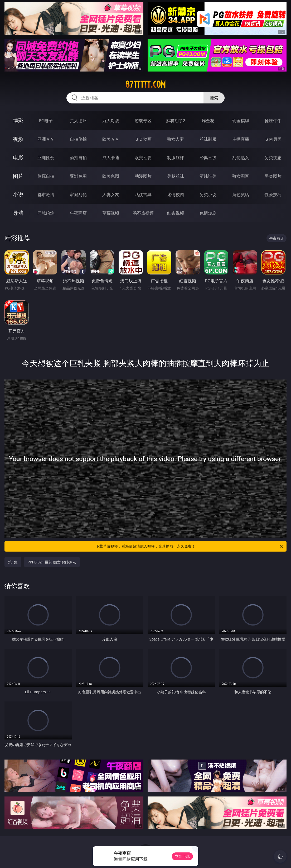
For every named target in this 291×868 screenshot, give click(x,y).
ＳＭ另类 (273, 139)
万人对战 (111, 121)
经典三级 (208, 158)
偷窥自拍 (46, 176)
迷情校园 (176, 195)
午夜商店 (78, 213)
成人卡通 (111, 158)
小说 (18, 194)
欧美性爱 (143, 158)
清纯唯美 (208, 176)
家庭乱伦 (78, 195)
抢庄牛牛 (273, 121)
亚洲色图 (78, 176)
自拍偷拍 (78, 139)
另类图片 (273, 176)
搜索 (214, 98)
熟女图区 (241, 176)
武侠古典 (143, 195)
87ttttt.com (145, 84)
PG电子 (46, 121)
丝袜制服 (208, 139)
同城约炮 (46, 213)
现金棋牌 (241, 121)
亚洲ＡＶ (46, 139)
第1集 (13, 562)
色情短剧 (208, 213)
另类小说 (208, 195)
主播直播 (241, 139)
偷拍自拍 (78, 158)
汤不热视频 (143, 213)
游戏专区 (143, 121)
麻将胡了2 (176, 121)
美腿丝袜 (176, 176)
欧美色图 (111, 176)
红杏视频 (176, 213)
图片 (18, 176)
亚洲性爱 (46, 158)
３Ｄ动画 (143, 139)
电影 (18, 157)
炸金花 (208, 121)
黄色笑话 (241, 195)
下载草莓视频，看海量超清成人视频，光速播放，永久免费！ (190, 546)
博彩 (18, 120)
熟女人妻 (176, 139)
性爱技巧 (273, 195)
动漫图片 (143, 176)
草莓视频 (111, 213)
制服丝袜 (176, 158)
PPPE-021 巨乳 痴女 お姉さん (52, 562)
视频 (18, 139)
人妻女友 (111, 195)
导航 (18, 213)
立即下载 (182, 856)
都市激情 (46, 195)
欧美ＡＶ (111, 139)
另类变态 (273, 158)
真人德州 (78, 121)
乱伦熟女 (241, 158)
